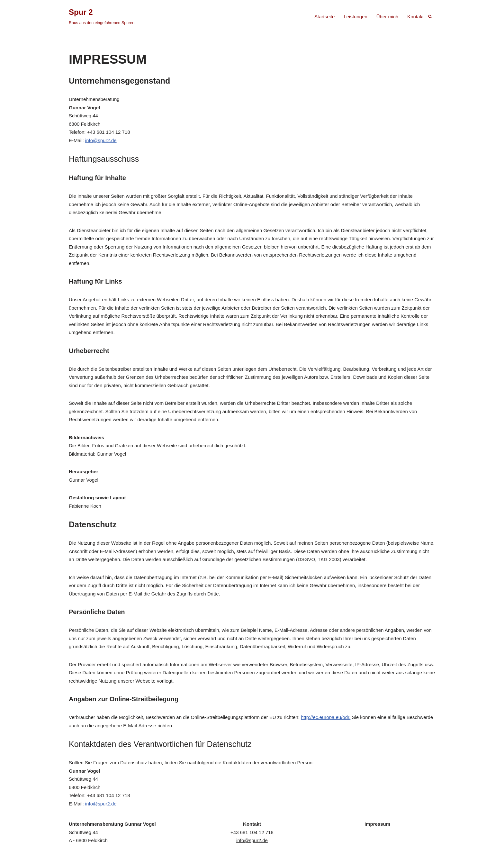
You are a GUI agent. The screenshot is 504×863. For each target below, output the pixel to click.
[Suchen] (430, 16)
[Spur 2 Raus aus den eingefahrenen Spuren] (102, 16)
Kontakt (415, 17)
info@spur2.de (101, 140)
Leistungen (355, 17)
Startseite (324, 17)
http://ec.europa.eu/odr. (326, 717)
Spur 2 (76, 855)
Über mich (387, 17)
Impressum (377, 824)
